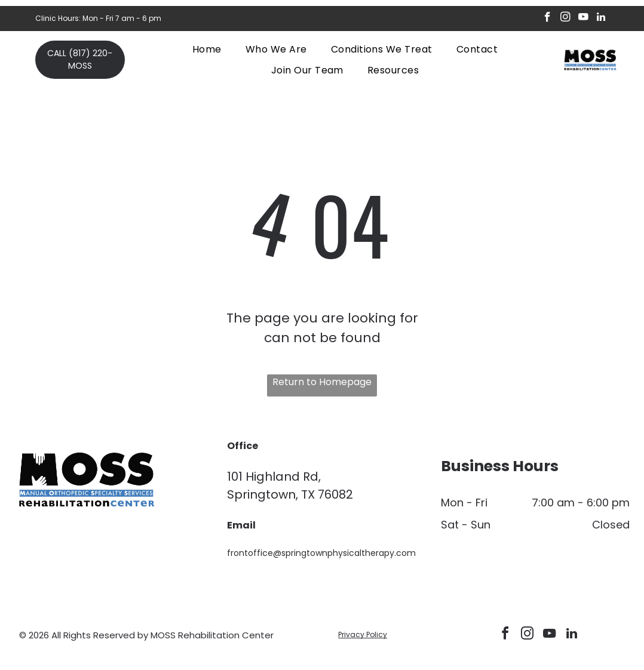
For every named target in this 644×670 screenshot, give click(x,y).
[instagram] (565, 19)
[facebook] (548, 19)
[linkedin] (601, 19)
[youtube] (583, 19)
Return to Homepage (322, 382)
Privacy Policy (363, 634)
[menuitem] (207, 49)
